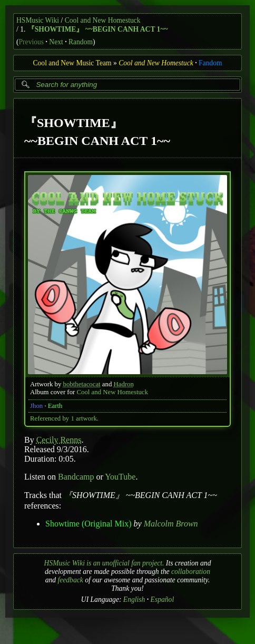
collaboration (191, 572)
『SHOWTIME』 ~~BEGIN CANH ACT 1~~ (98, 29)
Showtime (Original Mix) (89, 524)
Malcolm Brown (171, 524)
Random (81, 42)
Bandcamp (76, 477)
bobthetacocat (82, 384)
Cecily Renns (59, 440)
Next (56, 42)
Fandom (210, 63)
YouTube (120, 477)
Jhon (36, 406)
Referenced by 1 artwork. (64, 418)
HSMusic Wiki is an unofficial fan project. (104, 563)
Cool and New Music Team (72, 63)
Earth (55, 406)
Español (163, 599)
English (134, 599)
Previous (32, 42)
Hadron (124, 384)
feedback (70, 580)
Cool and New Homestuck (103, 20)
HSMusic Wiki (38, 20)
